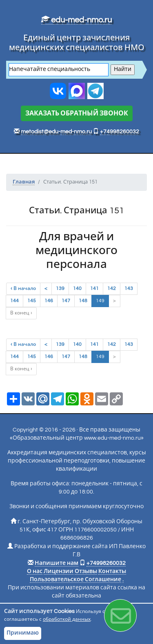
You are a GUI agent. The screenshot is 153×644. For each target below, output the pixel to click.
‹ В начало (23, 289)
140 (77, 289)
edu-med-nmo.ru (76, 20)
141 (94, 289)
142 (112, 289)
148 (83, 301)
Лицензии (59, 571)
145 (32, 301)
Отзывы (86, 571)
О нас (35, 571)
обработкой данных (67, 619)
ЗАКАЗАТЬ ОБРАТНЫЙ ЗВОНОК (77, 113)
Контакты (112, 571)
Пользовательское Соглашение (75, 580)
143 (129, 289)
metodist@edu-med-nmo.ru (56, 132)
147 (66, 301)
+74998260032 (120, 132)
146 (49, 301)
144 (14, 301)
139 (60, 289)
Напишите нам (57, 563)
